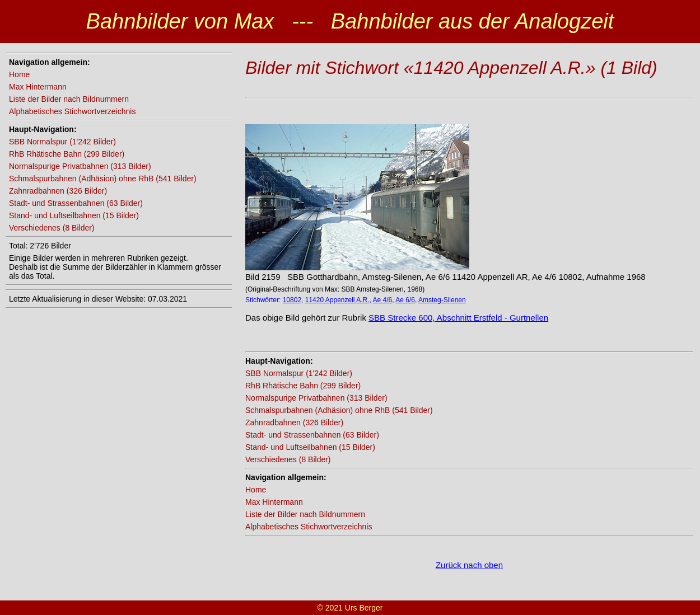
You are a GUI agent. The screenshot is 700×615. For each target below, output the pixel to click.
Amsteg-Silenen (442, 300)
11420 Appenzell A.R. (337, 300)
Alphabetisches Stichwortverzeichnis (72, 111)
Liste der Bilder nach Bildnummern (69, 99)
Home (19, 74)
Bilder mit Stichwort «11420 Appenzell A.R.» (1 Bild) (451, 68)
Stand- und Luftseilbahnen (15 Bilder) (74, 215)
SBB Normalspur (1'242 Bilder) (62, 142)
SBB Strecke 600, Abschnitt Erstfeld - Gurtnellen (458, 318)
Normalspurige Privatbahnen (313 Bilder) (80, 166)
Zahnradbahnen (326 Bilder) (58, 191)
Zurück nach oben (469, 565)
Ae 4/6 (383, 300)
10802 (292, 300)
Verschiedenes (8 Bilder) (52, 228)
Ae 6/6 (405, 300)
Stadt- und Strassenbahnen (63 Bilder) (76, 203)
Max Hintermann (38, 87)
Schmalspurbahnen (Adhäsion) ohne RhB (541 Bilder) (103, 179)
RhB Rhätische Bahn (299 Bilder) (67, 154)
